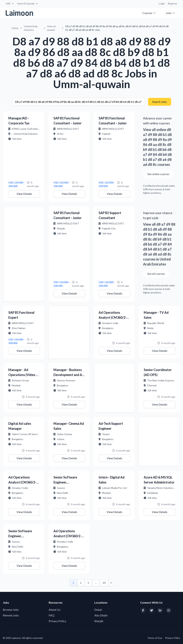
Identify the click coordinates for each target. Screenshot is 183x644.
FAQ (52, 615)
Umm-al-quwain (52, 28)
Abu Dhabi (101, 615)
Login (162, 3)
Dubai (98, 610)
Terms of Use (155, 638)
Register (173, 3)
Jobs (170, 13)
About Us (55, 610)
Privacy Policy (57, 621)
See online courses (158, 174)
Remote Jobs (11, 615)
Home (15, 28)
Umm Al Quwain (28, 3)
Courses (149, 13)
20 (104, 583)
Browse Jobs (11, 610)
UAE (10, 3)
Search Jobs (160, 102)
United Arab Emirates (31, 28)
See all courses (156, 274)
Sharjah (99, 621)
